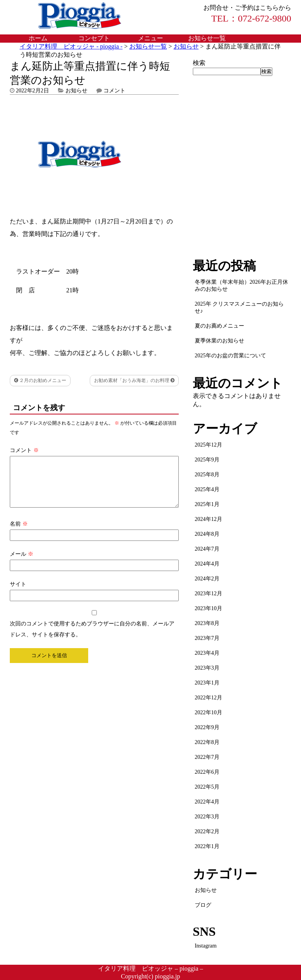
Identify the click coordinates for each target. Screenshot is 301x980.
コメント (114, 91)
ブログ (203, 905)
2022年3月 (207, 817)
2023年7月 (207, 638)
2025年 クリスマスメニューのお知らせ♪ (239, 307)
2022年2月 (207, 831)
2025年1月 (207, 504)
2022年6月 (207, 772)
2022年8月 (207, 742)
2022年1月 (207, 846)
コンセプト (94, 38)
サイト (18, 594)
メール (22, 563)
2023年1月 (207, 683)
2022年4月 (207, 802)
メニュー (150, 38)
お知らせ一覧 (207, 38)
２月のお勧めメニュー (40, 380)
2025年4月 (207, 489)
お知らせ (76, 91)
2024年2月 (207, 579)
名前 (19, 533)
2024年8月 (207, 534)
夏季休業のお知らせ (219, 341)
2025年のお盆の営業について (230, 356)
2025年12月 (209, 445)
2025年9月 (207, 460)
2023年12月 (209, 594)
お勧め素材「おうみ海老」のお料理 (134, 380)
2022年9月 (207, 727)
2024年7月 (207, 549)
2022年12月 (209, 698)
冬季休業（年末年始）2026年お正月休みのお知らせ (241, 286)
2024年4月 (207, 564)
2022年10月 (209, 712)
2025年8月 (207, 475)
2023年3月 (207, 668)
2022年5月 (207, 787)
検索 (199, 63)
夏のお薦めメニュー (219, 326)
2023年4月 (207, 653)
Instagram (206, 946)
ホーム (38, 38)
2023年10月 (209, 608)
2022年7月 (207, 757)
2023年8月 (207, 623)
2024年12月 (209, 519)
